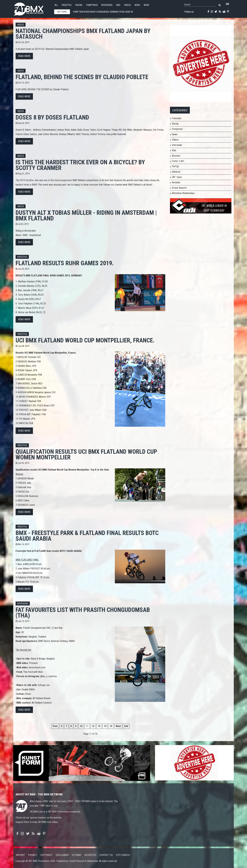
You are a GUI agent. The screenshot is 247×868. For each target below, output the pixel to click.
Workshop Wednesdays (183, 193)
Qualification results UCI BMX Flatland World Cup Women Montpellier (86, 454)
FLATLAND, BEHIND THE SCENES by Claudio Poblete (82, 77)
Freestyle (67, 5)
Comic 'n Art (178, 161)
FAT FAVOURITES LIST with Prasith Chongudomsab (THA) (83, 613)
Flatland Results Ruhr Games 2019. (65, 263)
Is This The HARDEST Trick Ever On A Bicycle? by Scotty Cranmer (80, 165)
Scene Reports (179, 188)
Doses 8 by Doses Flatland (52, 117)
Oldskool (176, 172)
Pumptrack (92, 5)
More (146, 5)
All (56, 5)
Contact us (106, 855)
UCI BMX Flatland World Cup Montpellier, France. (85, 340)
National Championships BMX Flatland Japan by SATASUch (83, 34)
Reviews (176, 182)
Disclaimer (62, 855)
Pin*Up (175, 166)
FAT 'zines (177, 177)
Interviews (107, 5)
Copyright (46, 855)
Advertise (90, 855)
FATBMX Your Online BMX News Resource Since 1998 (32, 8)
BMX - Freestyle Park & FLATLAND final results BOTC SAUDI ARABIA (87, 536)
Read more (24, 56)
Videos (128, 5)
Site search (123, 855)
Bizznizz (176, 156)
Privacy (33, 855)
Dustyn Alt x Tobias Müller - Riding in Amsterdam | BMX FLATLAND (86, 215)
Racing (79, 5)
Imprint (20, 855)
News (137, 5)
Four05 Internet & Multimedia (83, 861)
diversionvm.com (37, 667)
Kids (118, 5)
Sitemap (77, 855)
